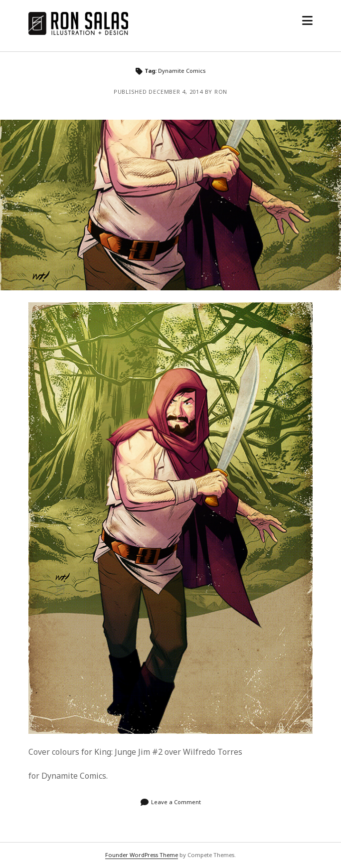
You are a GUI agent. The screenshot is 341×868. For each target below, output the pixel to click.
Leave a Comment (176, 802)
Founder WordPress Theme (142, 855)
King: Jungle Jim (170, 205)
